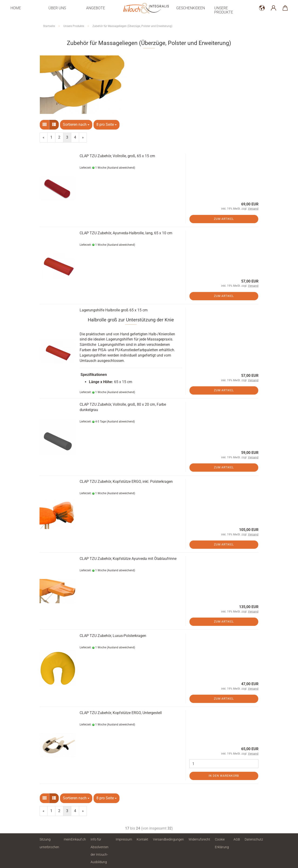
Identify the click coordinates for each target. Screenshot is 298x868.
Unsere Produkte (224, 10)
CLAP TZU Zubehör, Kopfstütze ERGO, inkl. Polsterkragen (126, 482)
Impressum (124, 839)
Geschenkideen (191, 8)
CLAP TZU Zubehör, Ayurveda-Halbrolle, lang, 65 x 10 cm (126, 233)
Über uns (57, 8)
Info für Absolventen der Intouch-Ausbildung (100, 851)
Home (16, 8)
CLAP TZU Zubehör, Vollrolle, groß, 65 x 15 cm (117, 156)
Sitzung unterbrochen (49, 843)
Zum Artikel (224, 219)
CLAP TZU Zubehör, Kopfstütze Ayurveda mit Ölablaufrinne (128, 559)
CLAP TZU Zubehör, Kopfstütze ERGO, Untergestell (121, 713)
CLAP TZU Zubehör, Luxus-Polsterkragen (113, 636)
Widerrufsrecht (199, 839)
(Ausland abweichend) (121, 168)
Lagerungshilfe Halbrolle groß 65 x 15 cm (114, 310)
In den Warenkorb (224, 776)
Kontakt (142, 839)
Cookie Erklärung (222, 843)
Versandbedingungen (168, 839)
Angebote (96, 8)
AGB (237, 839)
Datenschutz (254, 839)
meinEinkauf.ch (75, 839)
